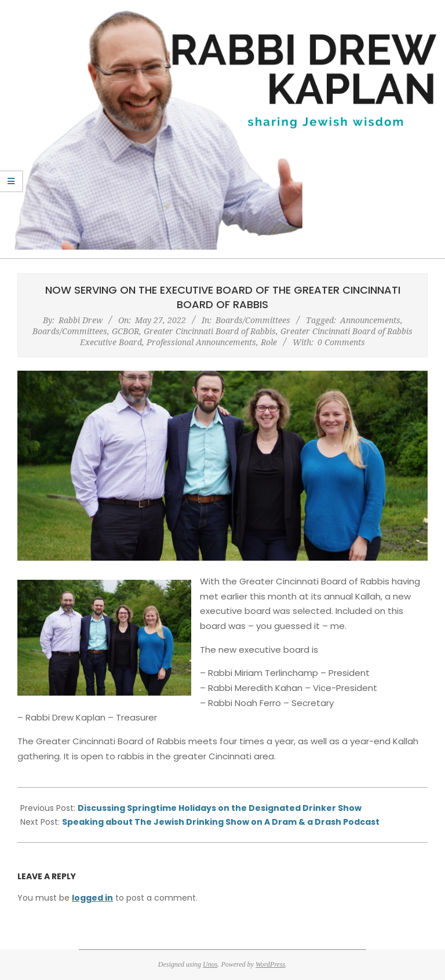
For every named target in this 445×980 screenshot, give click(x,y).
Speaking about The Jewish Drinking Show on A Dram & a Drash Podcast (221, 822)
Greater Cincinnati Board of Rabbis (210, 331)
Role (269, 342)
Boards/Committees (253, 320)
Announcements (370, 320)
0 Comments (341, 342)
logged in (92, 898)
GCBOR (125, 331)
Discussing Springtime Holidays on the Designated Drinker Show (220, 808)
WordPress (270, 964)
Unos (210, 964)
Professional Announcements (201, 342)
